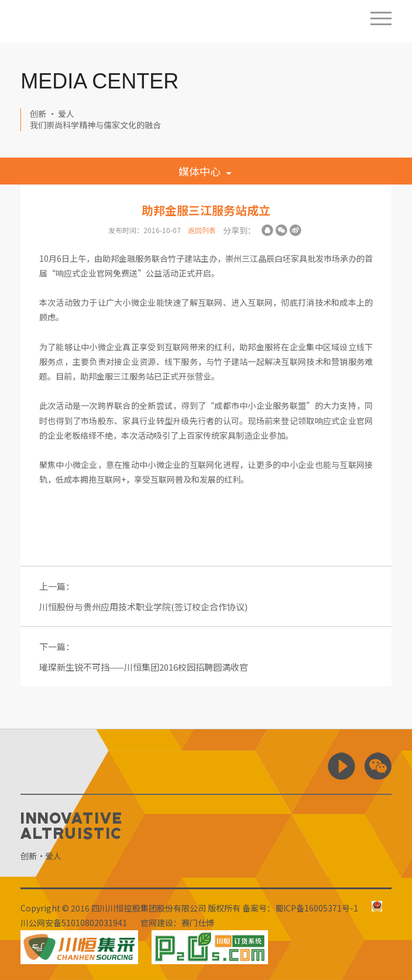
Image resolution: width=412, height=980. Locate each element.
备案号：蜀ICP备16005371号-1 (300, 908)
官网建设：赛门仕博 (177, 923)
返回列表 (202, 230)
